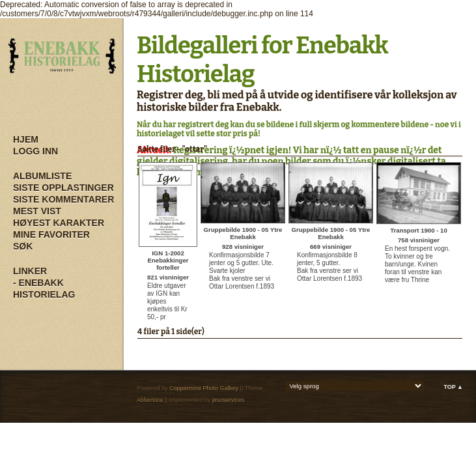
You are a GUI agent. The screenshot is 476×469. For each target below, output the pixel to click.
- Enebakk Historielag (44, 289)
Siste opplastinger (63, 188)
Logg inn (35, 151)
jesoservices (229, 400)
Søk (23, 246)
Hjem (26, 139)
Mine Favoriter (51, 234)
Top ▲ (453, 387)
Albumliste (42, 176)
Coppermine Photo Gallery (204, 388)
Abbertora (150, 400)
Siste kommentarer (63, 199)
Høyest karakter (59, 223)
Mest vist (37, 211)
